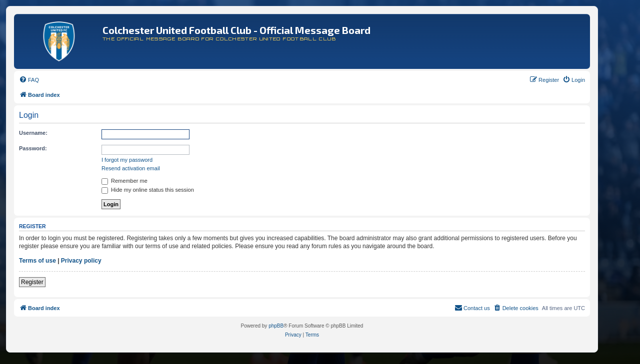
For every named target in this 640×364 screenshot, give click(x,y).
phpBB (276, 326)
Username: (33, 133)
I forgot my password (127, 160)
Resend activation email (131, 168)
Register (32, 282)
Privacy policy (81, 261)
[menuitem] (29, 80)
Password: (33, 148)
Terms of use (37, 261)
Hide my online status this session (148, 190)
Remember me (124, 181)
